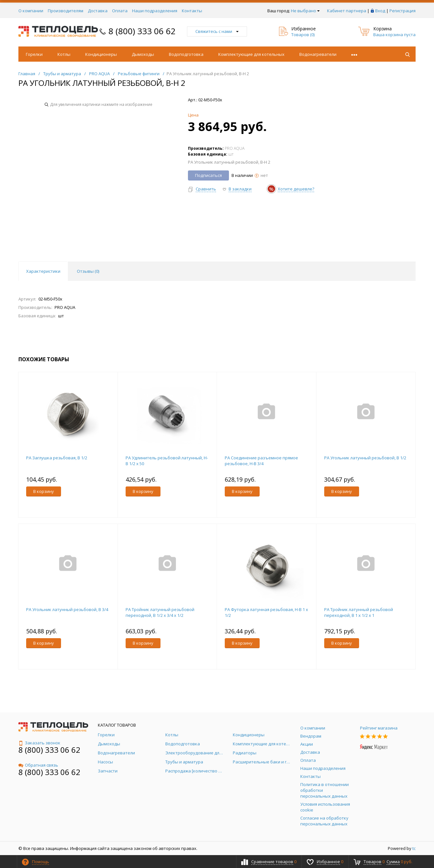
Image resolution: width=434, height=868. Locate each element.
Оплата (120, 11)
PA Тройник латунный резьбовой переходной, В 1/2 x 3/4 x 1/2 (160, 612)
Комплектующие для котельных (251, 54)
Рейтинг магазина (379, 728)
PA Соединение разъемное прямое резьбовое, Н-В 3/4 (261, 461)
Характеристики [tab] (43, 271)
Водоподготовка (186, 54)
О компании (31, 11)
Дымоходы (143, 54)
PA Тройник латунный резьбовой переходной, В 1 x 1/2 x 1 (359, 612)
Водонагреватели (318, 54)
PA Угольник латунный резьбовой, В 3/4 (67, 609)
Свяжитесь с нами (217, 31)
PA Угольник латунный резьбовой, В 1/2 (365, 458)
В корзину (44, 491)
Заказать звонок (39, 743)
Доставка (98, 11)
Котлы (64, 54)
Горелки (34, 54)
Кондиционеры (101, 54)
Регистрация (403, 11)
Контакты (192, 11)
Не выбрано (305, 11)
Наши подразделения (155, 11)
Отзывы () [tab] (88, 271)
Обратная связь (38, 765)
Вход (380, 11)
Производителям (66, 11)
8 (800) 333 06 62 (142, 31)
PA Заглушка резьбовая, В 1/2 (57, 458)
